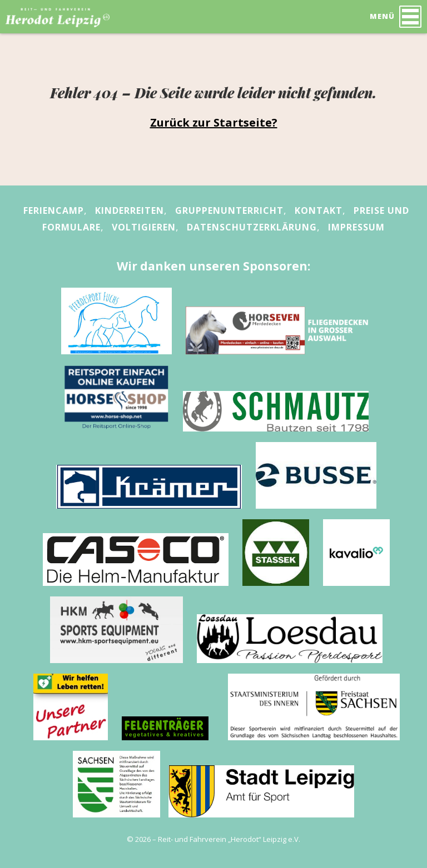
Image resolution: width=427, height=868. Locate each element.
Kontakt (319, 210)
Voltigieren (144, 227)
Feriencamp (54, 210)
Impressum (356, 227)
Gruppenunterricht (229, 210)
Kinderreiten (130, 210)
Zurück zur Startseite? (214, 122)
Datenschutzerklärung (252, 227)
